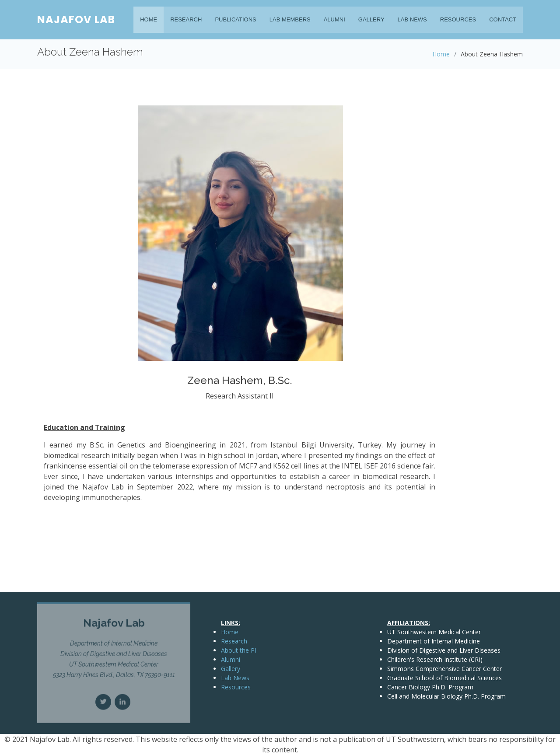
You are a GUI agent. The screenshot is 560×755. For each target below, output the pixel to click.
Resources (458, 19)
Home (149, 19)
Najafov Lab (76, 19)
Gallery (371, 19)
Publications (235, 19)
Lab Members (290, 19)
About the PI (239, 650)
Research (186, 19)
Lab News (412, 19)
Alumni (334, 19)
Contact (503, 19)
